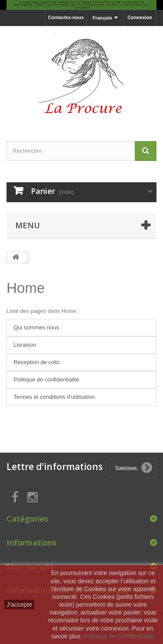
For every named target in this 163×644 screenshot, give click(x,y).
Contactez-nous (66, 17)
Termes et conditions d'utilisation (54, 397)
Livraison (25, 345)
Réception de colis (37, 362)
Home (26, 288)
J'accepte (19, 605)
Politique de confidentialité (46, 379)
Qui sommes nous (36, 327)
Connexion (140, 17)
